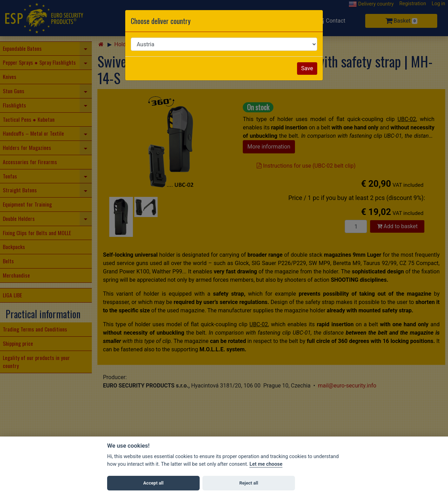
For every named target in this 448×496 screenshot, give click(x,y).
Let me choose (266, 464)
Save (307, 68)
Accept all (153, 483)
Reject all (249, 483)
